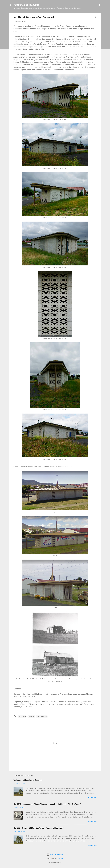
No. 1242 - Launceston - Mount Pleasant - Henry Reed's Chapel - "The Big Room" (47, 804)
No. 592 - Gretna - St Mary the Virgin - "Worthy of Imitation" (38, 828)
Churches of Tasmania (27, 5)
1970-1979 (22, 717)
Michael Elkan (59, 859)
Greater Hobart (42, 717)
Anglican (31, 717)
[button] (95, 17)
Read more (92, 798)
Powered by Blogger (55, 855)
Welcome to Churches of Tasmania (28, 780)
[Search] (99, 6)
